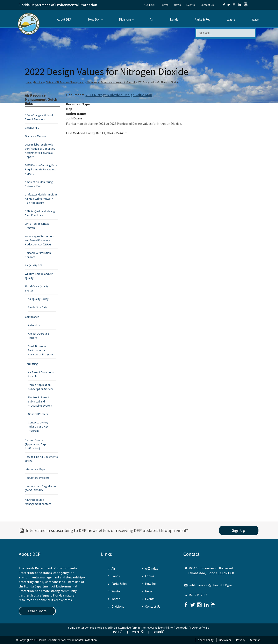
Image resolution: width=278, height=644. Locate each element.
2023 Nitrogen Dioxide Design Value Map (119, 95)
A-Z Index (149, 5)
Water (256, 19)
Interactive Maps (35, 469)
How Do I (94, 19)
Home (29, 82)
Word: (138, 632)
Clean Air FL (32, 128)
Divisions (125, 19)
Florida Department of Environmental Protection (58, 5)
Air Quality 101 (34, 265)
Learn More (37, 611)
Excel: (159, 632)
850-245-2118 (198, 595)
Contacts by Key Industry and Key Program (38, 427)
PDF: (118, 632)
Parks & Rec (202, 19)
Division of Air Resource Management (65, 82)
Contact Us (207, 5)
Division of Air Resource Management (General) (111, 82)
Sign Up (239, 530)
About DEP (64, 19)
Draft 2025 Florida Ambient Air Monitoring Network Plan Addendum (41, 199)
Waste (231, 19)
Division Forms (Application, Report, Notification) (38, 444)
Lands (174, 19)
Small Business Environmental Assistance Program (40, 350)
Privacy (241, 640)
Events (191, 5)
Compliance (32, 317)
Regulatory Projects (37, 478)
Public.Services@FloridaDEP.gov (210, 585)
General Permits (38, 414)
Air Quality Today (38, 299)
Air (152, 19)
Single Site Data (38, 307)
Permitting (31, 364)
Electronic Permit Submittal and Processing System (40, 401)
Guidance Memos (35, 136)
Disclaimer (225, 640)
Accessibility (206, 640)
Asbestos (34, 325)
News (177, 5)
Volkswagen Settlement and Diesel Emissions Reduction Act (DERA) (40, 240)
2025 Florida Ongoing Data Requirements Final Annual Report (41, 169)
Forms (165, 5)
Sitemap (255, 640)
